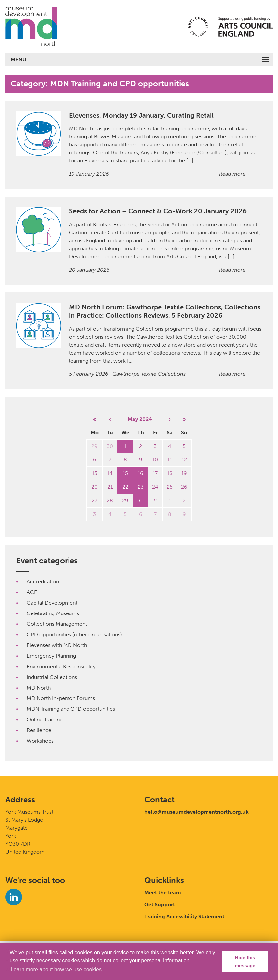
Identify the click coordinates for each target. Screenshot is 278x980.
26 (184, 487)
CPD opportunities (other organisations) (74, 635)
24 (155, 487)
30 (110, 446)
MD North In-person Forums (61, 698)
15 (125, 473)
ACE (32, 592)
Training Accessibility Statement (184, 916)
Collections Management (57, 624)
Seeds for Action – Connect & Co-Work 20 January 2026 (158, 211)
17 (155, 473)
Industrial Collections (52, 677)
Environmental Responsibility (61, 666)
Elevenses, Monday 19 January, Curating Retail (141, 115)
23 (141, 487)
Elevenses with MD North (57, 645)
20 (95, 487)
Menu (18, 60)
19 (184, 473)
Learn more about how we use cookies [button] (56, 970)
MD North (39, 688)
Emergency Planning (51, 656)
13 (95, 473)
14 (110, 473)
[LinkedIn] (14, 897)
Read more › (234, 174)
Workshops (40, 741)
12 (184, 460)
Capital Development (52, 603)
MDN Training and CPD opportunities (71, 709)
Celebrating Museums (53, 613)
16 (140, 473)
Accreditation (43, 581)
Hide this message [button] (245, 962)
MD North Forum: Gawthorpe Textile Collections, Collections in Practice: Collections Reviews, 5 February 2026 (165, 311)
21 (110, 487)
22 (125, 487)
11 (170, 460)
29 (95, 446)
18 (170, 473)
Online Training (45, 720)
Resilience (39, 730)
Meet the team (163, 893)
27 (95, 500)
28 (110, 500)
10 (155, 460)
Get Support (160, 904)
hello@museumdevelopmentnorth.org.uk (197, 812)
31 (155, 500)
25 (170, 487)
